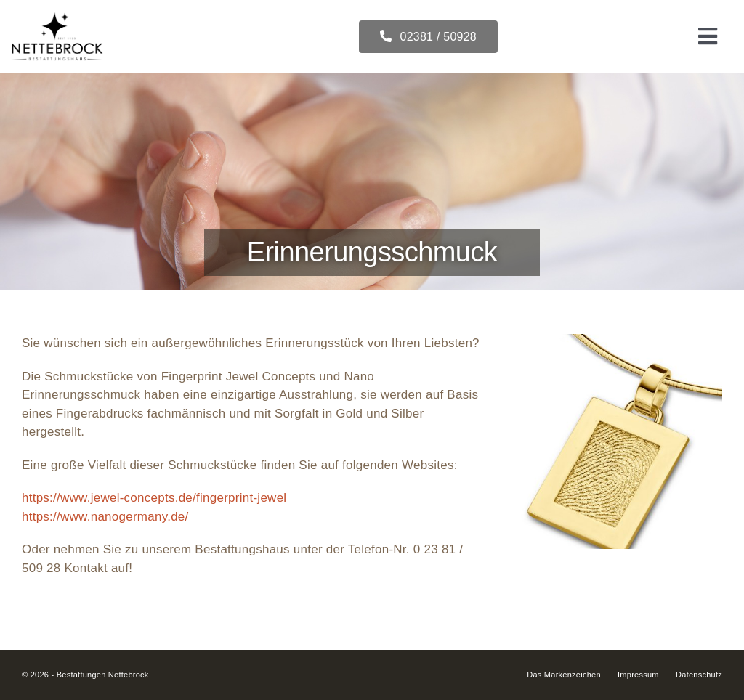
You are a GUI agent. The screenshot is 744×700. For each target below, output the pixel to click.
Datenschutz (699, 675)
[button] (530, 441)
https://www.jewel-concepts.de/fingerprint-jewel (154, 498)
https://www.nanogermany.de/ (105, 517)
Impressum (638, 675)
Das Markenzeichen (564, 675)
